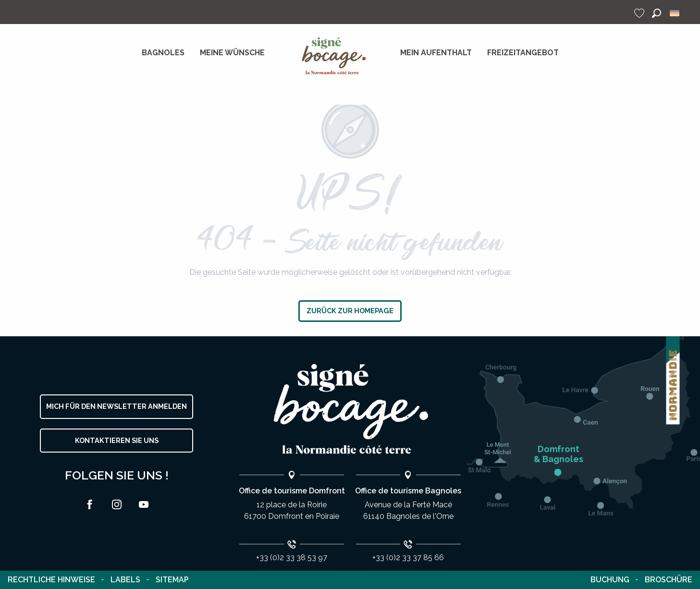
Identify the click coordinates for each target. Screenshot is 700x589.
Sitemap (172, 580)
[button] (657, 13)
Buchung (610, 580)
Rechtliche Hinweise (51, 580)
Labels (125, 580)
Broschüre (669, 580)
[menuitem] (163, 53)
